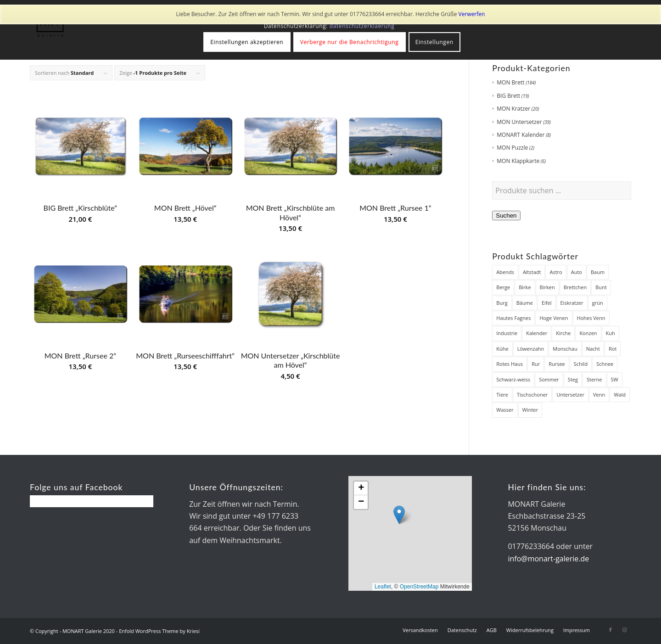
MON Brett (510, 82)
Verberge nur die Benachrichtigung (350, 42)
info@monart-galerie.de (548, 559)
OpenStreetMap (419, 587)
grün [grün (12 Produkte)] (598, 303)
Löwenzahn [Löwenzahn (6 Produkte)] (531, 349)
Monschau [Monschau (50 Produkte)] (565, 349)
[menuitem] (420, 630)
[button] (399, 515)
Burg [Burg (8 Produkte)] (502, 303)
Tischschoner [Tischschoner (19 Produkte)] (532, 395)
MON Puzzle (512, 148)
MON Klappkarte (518, 161)
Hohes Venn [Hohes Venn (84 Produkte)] (591, 318)
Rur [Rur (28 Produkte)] (536, 364)
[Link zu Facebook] (611, 630)
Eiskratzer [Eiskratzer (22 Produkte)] (572, 303)
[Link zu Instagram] (624, 630)
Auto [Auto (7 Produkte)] (577, 272)
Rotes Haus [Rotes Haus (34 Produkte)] (510, 364)
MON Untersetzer (519, 122)
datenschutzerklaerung (362, 26)
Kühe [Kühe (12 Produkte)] (502, 349)
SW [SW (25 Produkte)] (615, 379)
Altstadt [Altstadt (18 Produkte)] (532, 272)
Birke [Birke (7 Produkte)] (525, 287)
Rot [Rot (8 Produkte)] (613, 349)
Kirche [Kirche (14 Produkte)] (563, 333)
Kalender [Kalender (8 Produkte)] (537, 333)
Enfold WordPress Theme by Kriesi (159, 631)
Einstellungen (434, 42)
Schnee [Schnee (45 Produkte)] (605, 364)
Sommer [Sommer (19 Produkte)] (549, 379)
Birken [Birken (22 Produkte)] (547, 287)
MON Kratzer (513, 109)
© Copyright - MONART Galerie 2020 (72, 631)
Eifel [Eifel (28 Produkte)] (547, 303)
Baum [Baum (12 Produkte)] (598, 272)
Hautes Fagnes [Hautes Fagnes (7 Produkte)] (513, 318)
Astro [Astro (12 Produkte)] (556, 272)
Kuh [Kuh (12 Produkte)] (611, 333)
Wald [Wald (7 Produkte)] (620, 395)
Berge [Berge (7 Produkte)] (503, 287)
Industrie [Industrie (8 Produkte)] (507, 333)
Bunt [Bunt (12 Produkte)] (601, 287)
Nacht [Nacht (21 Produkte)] (593, 349)
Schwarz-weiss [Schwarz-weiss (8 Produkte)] (513, 379)
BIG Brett (508, 96)
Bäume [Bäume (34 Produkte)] (525, 303)
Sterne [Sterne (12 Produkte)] (594, 379)
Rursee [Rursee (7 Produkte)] (557, 364)
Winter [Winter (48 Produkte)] (530, 410)
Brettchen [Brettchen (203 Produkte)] (575, 287)
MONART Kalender (521, 135)
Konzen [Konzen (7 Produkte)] (588, 333)
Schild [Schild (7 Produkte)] (581, 364)
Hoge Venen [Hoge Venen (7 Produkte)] (554, 318)
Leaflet (383, 587)
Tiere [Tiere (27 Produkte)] (502, 395)
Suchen (506, 216)
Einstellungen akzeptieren (247, 42)
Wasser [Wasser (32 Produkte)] (505, 410)
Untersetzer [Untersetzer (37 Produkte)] (570, 395)
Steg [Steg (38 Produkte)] (573, 379)
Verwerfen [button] (472, 14)
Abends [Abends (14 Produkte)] (505, 272)
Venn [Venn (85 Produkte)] (599, 395)
